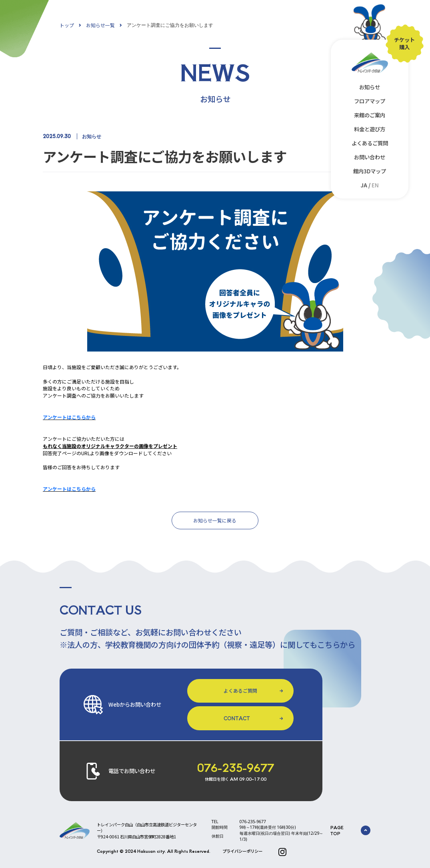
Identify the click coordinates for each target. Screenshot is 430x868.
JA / (370, 185)
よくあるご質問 (370, 143)
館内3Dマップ (370, 171)
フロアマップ (370, 101)
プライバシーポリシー (242, 851)
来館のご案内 (370, 115)
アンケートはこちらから (69, 417)
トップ (67, 25)
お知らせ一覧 (100, 25)
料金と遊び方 (370, 129)
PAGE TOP (350, 830)
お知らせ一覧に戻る (215, 520)
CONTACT (237, 718)
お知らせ (370, 87)
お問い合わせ (370, 157)
